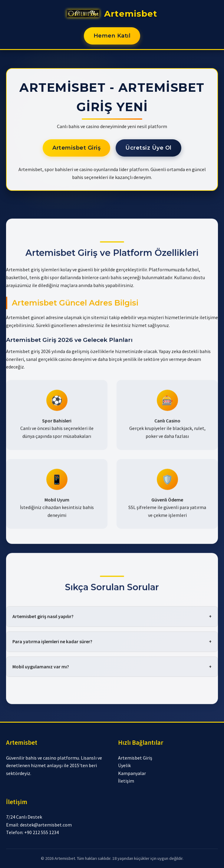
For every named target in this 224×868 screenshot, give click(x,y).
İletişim (126, 781)
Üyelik (124, 765)
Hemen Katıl (112, 36)
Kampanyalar (132, 773)
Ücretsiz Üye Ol (148, 148)
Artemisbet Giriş (76, 148)
